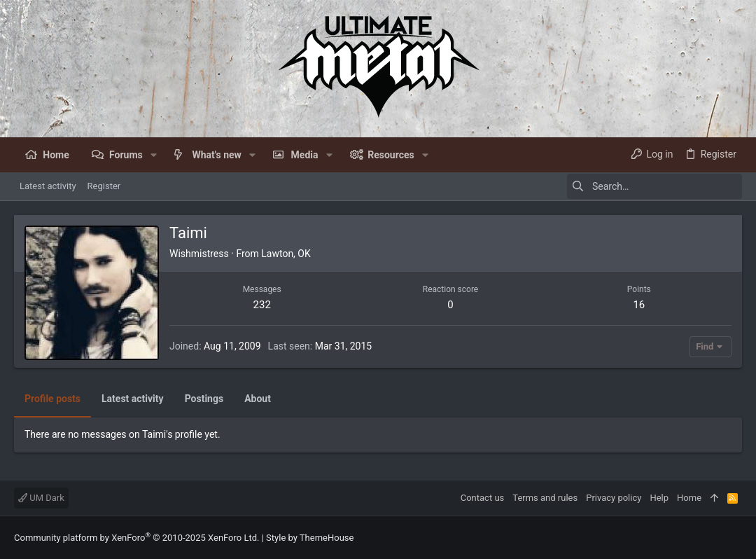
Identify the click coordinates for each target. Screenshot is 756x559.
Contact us (483, 498)
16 (639, 305)
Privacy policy (614, 498)
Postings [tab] (204, 399)
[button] (154, 155)
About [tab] (258, 399)
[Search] (654, 186)
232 (262, 305)
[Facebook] (736, 538)
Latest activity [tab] (133, 399)
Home (689, 498)
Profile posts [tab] (52, 399)
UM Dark (41, 498)
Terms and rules (545, 498)
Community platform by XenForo (136, 538)
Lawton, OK (286, 254)
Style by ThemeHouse (310, 538)
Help (659, 498)
